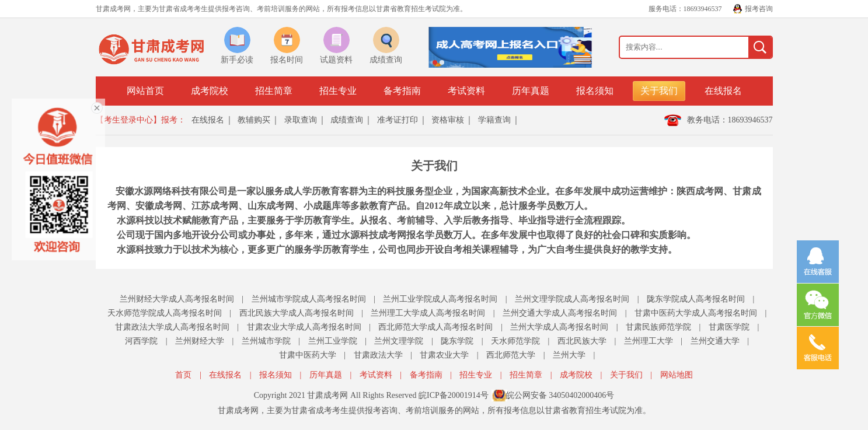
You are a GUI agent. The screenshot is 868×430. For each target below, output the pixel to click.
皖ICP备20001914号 (454, 395)
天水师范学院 (515, 341)
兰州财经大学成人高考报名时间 (177, 299)
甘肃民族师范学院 (658, 327)
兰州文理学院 (399, 341)
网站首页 (145, 91)
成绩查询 (347, 120)
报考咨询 (759, 9)
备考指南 (402, 91)
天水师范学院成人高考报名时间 (165, 313)
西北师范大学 (511, 355)
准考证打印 (398, 120)
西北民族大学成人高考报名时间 (297, 313)
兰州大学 (569, 355)
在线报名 (723, 91)
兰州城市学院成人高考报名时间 (309, 299)
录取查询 (301, 120)
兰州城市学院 (266, 341)
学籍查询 (494, 120)
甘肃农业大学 (444, 355)
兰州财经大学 (200, 341)
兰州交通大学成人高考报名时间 (560, 313)
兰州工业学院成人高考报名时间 (440, 299)
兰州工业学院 (333, 341)
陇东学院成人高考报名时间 (696, 299)
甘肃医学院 (729, 327)
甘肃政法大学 (378, 355)
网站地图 (677, 375)
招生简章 (274, 91)
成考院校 (210, 91)
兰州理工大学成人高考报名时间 (428, 313)
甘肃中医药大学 (308, 355)
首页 (183, 375)
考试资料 (466, 91)
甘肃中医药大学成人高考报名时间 (696, 313)
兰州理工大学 (649, 341)
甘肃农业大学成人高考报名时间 (304, 327)
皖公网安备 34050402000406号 (560, 395)
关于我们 (659, 91)
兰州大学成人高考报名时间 (559, 327)
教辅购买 (254, 120)
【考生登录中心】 (128, 120)
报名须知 (595, 91)
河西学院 (141, 341)
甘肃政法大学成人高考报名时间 (172, 327)
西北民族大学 (582, 341)
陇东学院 (457, 341)
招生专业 (338, 91)
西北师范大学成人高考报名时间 (435, 327)
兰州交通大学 (715, 341)
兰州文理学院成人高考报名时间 (572, 299)
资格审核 (448, 120)
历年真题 (531, 91)
